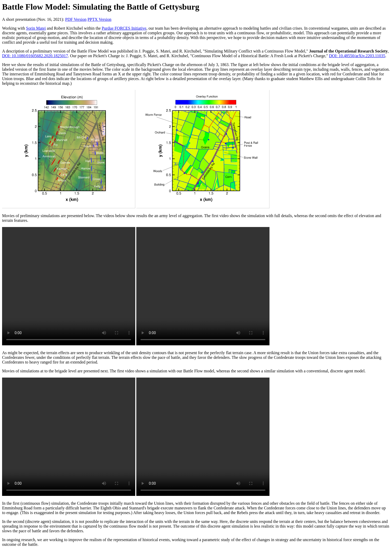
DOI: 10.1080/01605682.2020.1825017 (35, 56)
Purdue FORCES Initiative (124, 28)
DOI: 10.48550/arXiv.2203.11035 (357, 56)
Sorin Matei (36, 28)
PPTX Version (99, 19)
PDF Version (76, 19)
